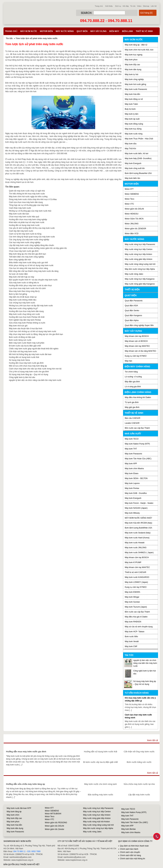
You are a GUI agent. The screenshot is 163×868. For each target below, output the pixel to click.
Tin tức (133, 6)
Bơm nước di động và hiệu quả (22, 337)
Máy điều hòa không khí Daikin (138, 397)
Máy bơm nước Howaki (135, 543)
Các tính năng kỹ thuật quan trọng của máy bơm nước (32, 237)
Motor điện (46, 31)
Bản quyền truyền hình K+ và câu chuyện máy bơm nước (33, 280)
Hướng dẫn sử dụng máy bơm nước (24, 225)
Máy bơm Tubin (131, 104)
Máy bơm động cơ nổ (134, 99)
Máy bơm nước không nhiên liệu (23, 300)
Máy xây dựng (98, 31)
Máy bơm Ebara (132, 473)
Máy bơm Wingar (132, 597)
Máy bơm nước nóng (134, 134)
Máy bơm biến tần (132, 178)
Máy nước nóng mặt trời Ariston (96, 822)
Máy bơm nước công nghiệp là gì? (23, 308)
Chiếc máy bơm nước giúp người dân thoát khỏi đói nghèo (34, 349)
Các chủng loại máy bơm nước (22, 303)
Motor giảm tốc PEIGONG (56, 823)
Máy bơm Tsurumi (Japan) (136, 607)
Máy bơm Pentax (132, 488)
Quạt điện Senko (132, 311)
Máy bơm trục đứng (133, 129)
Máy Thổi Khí (130, 149)
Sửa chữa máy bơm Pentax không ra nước (27, 323)
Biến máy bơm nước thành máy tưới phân (27, 343)
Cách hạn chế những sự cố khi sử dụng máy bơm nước (33, 331)
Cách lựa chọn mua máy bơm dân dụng (26, 202)
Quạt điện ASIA (131, 306)
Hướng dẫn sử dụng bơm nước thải (24, 357)
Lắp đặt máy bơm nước (139, 795)
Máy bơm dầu (131, 144)
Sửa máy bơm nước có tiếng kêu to (24, 283)
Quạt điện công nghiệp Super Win (139, 325)
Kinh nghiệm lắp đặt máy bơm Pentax (25, 320)
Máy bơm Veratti (132, 641)
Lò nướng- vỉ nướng (133, 377)
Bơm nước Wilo (131, 637)
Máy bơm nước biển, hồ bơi (136, 154)
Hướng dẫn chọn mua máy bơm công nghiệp (28, 220)
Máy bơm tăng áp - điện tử (136, 45)
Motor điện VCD (132, 234)
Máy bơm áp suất (132, 119)
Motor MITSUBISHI (53, 814)
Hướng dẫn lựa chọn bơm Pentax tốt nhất (27, 317)
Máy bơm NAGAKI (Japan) (136, 508)
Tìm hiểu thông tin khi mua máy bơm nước (27, 194)
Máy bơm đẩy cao (132, 65)
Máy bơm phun (131, 60)
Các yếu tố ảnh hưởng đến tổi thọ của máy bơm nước (32, 228)
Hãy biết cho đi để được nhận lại (23, 297)
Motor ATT (129, 189)
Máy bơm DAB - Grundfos (136, 493)
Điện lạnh (128, 31)
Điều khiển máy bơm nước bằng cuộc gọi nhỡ (28, 263)
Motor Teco (129, 199)
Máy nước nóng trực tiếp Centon (139, 249)
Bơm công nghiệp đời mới (20, 260)
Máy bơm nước (29, 31)
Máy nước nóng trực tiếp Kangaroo (140, 279)
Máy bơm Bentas (128, 829)
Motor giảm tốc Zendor (55, 829)
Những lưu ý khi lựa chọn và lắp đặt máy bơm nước (31, 306)
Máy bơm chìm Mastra (134, 469)
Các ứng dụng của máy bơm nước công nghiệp (29, 240)
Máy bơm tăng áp (14, 812)
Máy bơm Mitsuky (132, 513)
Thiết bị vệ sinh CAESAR (135, 572)
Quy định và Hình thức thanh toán (134, 846)
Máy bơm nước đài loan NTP (19, 808)
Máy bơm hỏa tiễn (132, 94)
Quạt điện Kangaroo (133, 315)
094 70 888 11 (19, 851)
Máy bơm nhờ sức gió (18, 326)
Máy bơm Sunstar (132, 602)
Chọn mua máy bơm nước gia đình (24, 251)
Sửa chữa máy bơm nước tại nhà (139, 784)
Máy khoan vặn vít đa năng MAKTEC (141, 351)
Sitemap (146, 6)
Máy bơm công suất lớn (135, 168)
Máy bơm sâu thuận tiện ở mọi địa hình (26, 329)
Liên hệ (154, 6)
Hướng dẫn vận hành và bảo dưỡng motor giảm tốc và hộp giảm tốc (38, 248)
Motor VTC (129, 204)
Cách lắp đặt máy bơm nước (21, 231)
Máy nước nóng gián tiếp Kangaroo (140, 284)
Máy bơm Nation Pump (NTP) (137, 444)
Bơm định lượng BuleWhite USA (138, 528)
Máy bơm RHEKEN (133, 622)
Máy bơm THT (131, 449)
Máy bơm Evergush (133, 498)
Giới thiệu (109, 6)
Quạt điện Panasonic (134, 301)
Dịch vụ (118, 6)
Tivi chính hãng (131, 372)
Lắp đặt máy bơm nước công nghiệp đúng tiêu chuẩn (31, 245)
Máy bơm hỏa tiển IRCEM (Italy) (138, 523)
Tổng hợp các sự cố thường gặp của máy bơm (29, 205)
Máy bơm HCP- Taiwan (135, 632)
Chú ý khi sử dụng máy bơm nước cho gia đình (29, 372)
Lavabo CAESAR (132, 423)
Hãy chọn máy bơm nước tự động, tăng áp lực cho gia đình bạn (36, 334)
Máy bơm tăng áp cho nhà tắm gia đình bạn (27, 254)
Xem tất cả (152, 740)
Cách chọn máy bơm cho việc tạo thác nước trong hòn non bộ (35, 369)
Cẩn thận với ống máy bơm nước (23, 352)
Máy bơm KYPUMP (133, 562)
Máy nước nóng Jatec (134, 274)
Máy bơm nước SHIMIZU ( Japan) (139, 553)
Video (139, 6)
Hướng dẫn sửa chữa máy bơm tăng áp (25, 784)
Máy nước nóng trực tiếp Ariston (138, 254)
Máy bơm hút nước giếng (135, 84)
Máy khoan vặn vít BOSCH (136, 341)
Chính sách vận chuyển (130, 852)
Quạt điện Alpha (132, 320)
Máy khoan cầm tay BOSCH (137, 336)
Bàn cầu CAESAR (133, 418)
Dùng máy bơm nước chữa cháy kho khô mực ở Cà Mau (33, 199)
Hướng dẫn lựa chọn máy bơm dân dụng (26, 311)
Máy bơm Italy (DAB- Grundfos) (138, 158)
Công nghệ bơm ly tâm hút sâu (22, 377)
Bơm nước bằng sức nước (20, 340)
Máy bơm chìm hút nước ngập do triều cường (28, 197)
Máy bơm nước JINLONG (136, 548)
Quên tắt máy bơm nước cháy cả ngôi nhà (27, 191)
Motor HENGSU (132, 214)
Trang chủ (99, 6)
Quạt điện (82, 31)
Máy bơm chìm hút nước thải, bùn (139, 50)
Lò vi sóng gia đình (133, 387)
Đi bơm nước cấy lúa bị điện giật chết (25, 346)
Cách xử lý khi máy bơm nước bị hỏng (25, 234)
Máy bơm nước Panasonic (136, 89)
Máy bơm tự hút (131, 74)
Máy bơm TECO (132, 439)
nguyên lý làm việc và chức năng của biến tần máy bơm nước (35, 380)
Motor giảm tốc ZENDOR (135, 229)
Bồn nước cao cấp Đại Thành (137, 428)
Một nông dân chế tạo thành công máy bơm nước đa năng (34, 271)
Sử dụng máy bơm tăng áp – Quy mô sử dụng (28, 374)
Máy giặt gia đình (132, 407)
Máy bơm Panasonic (133, 454)
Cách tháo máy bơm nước (20, 208)
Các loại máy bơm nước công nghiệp (25, 242)
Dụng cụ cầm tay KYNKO (136, 356)
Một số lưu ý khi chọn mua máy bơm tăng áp (28, 366)
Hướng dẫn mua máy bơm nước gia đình (26, 363)
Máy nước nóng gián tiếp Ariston (139, 259)
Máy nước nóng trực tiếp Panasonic (140, 244)
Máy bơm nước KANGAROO (137, 577)
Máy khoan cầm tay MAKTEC (137, 346)
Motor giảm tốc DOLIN (134, 209)
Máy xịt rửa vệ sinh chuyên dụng (139, 627)
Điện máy (114, 31)
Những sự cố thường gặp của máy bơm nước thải (30, 211)
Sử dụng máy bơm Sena (19, 360)
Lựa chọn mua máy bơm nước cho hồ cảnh (27, 288)
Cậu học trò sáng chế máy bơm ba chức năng (28, 268)
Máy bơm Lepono (132, 483)
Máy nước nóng (65, 31)
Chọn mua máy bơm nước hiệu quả (24, 217)
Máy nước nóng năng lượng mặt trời (140, 264)
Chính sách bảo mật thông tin (133, 859)
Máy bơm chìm (13, 815)
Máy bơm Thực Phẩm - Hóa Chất (139, 139)
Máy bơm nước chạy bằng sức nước (24, 314)
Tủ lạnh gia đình (132, 402)
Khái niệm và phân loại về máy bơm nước (27, 222)
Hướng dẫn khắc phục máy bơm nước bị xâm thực (30, 286)
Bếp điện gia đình (132, 382)
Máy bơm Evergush (133, 163)
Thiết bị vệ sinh (144, 31)
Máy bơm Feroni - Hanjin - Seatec (139, 503)
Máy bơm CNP (131, 646)
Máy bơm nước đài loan (19, 214)
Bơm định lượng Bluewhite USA (138, 173)
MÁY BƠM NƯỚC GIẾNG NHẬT (138, 518)
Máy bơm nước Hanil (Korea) (137, 538)
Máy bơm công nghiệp (134, 79)
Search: (87, 13)
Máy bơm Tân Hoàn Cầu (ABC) (138, 459)
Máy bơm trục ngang (134, 55)
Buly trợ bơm (130, 109)
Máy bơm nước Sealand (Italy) (138, 533)
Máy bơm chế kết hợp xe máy (21, 277)
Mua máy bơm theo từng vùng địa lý (24, 291)
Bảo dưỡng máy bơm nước (101, 795)
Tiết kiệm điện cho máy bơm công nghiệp (26, 257)
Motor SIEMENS (132, 194)
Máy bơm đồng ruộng (134, 124)
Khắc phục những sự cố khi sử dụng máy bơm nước (31, 265)
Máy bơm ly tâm (132, 114)
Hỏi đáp (126, 6)
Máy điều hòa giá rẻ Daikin (136, 617)
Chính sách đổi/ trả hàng (130, 855)
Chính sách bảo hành (129, 849)
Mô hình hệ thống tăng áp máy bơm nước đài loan (30, 354)
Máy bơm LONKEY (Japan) (136, 582)
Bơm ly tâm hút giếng (18, 294)
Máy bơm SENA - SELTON (136, 478)
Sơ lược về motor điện (18, 274)
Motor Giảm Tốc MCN (134, 219)
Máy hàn (128, 361)
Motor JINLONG (132, 224)
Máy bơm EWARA (133, 592)
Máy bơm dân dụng (133, 70)
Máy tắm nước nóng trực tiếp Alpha (140, 269)
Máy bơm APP (131, 464)
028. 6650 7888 (34, 851)
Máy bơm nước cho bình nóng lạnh (101, 784)
